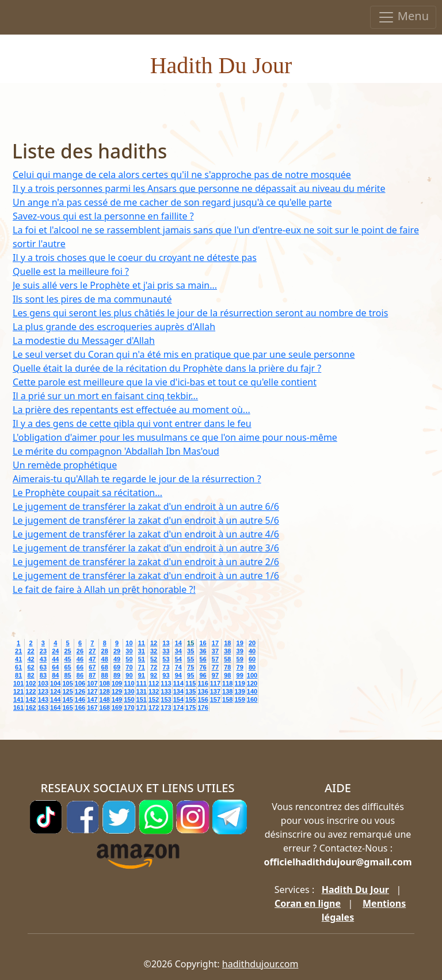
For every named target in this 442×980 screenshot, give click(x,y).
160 (252, 699)
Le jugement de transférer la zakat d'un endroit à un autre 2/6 (146, 562)
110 (129, 683)
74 (178, 667)
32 (154, 651)
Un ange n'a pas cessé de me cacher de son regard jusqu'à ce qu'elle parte (172, 202)
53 (166, 659)
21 (18, 651)
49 (117, 659)
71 (142, 667)
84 (55, 675)
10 (129, 643)
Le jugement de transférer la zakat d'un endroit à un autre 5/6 (146, 520)
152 (154, 699)
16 (203, 643)
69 (117, 667)
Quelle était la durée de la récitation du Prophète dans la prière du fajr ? (167, 368)
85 (67, 675)
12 (154, 643)
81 (18, 675)
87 (92, 675)
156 (203, 699)
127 (92, 691)
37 (215, 651)
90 (129, 675)
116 (203, 683)
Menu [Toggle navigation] (403, 17)
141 (18, 699)
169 (117, 707)
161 (18, 707)
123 (43, 691)
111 (142, 683)
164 (55, 707)
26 (80, 651)
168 (105, 707)
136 (203, 691)
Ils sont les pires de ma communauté (92, 299)
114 (178, 683)
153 (166, 699)
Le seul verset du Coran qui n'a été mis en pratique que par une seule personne (184, 354)
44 (55, 659)
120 (252, 683)
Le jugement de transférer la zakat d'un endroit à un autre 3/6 (146, 548)
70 (129, 667)
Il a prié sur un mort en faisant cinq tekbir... (105, 396)
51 (142, 659)
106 (80, 683)
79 (240, 667)
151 (142, 699)
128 (105, 691)
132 (154, 691)
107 (92, 683)
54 (178, 659)
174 (178, 707)
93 (166, 675)
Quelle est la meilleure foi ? (71, 271)
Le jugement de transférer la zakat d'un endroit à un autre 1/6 (146, 576)
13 (166, 643)
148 (105, 699)
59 (240, 659)
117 (215, 683)
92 (154, 675)
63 (43, 667)
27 (92, 651)
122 (31, 691)
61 (18, 667)
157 (215, 699)
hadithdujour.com (260, 964)
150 (129, 699)
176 (203, 707)
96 (203, 675)
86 (80, 675)
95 (190, 675)
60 (252, 659)
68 (105, 667)
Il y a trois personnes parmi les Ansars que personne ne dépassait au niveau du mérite (199, 188)
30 (129, 651)
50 (129, 659)
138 (227, 691)
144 (55, 699)
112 (154, 683)
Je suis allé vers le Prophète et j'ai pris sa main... (115, 285)
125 (67, 691)
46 (80, 659)
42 (31, 659)
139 (239, 691)
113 (166, 683)
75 (190, 667)
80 (252, 667)
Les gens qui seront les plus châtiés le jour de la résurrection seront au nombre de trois (200, 313)
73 (166, 667)
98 (227, 675)
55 (190, 659)
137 (215, 691)
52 (154, 659)
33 (166, 651)
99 (240, 675)
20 (252, 643)
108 (105, 683)
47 (92, 659)
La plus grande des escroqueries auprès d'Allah (114, 327)
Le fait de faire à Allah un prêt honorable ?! (104, 589)
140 (252, 691)
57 (215, 659)
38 (227, 651)
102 (31, 683)
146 (80, 699)
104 (55, 683)
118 (227, 683)
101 (18, 683)
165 (67, 707)
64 (55, 667)
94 (178, 675)
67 (92, 667)
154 (178, 699)
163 (43, 707)
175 (190, 707)
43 (43, 659)
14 (178, 643)
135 (190, 691)
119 (239, 683)
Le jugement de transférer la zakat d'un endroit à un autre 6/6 (146, 506)
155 (190, 699)
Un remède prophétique (65, 465)
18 (227, 643)
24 (55, 651)
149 (117, 699)
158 (227, 699)
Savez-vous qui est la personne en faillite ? (103, 216)
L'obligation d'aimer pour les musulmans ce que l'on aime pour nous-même (175, 437)
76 (203, 667)
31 (142, 651)
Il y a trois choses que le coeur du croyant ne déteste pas (135, 258)
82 (31, 675)
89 (117, 675)
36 (203, 651)
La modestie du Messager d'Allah (84, 340)
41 (18, 659)
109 (117, 683)
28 (105, 651)
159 (239, 699)
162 (31, 707)
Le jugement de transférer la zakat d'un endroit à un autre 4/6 (146, 534)
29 (117, 651)
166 (80, 707)
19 (240, 643)
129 (117, 691)
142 (31, 699)
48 (105, 659)
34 (178, 651)
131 (142, 691)
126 (80, 691)
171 (142, 707)
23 (43, 651)
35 (190, 651)
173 (166, 707)
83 (43, 675)
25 (67, 651)
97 (215, 675)
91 (142, 675)
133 (166, 691)
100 (252, 675)
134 (178, 691)
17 (215, 643)
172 (154, 707)
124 (55, 691)
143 (43, 699)
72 (154, 667)
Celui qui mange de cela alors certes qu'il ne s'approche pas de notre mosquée (182, 175)
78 (227, 667)
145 (67, 699)
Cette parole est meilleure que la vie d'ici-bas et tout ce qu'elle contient (165, 382)
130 (129, 691)
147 (92, 699)
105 (67, 683)
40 (252, 651)
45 (67, 659)
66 (80, 667)
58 (227, 659)
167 (92, 707)
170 (129, 707)
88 (105, 675)
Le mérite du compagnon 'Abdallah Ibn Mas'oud (116, 451)
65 (67, 667)
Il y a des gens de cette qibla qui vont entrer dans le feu (132, 423)
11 (142, 643)
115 (190, 683)
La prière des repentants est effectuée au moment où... (132, 410)
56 (203, 659)
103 (43, 683)
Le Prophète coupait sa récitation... (87, 493)
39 (240, 651)
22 (31, 651)
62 (31, 667)
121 (18, 691)
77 (215, 667)
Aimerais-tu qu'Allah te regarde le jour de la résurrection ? (137, 479)
